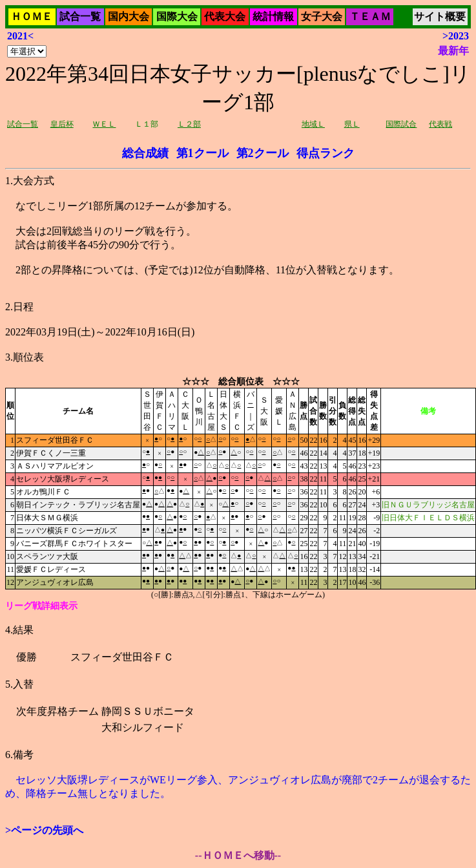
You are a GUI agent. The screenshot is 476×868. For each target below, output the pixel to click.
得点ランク (326, 153)
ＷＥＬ (104, 124)
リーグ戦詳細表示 (41, 606)
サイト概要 (440, 16)
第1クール (202, 153)
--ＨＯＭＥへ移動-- (238, 855)
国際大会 (177, 16)
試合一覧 (80, 16)
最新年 (453, 51)
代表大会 (225, 16)
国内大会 (129, 16)
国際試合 (401, 124)
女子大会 (322, 16)
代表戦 (440, 124)
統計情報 (273, 16)
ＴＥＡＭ (370, 16)
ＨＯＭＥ (32, 16)
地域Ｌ (313, 124)
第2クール (263, 153)
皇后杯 (62, 124)
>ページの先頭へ (44, 830)
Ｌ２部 (189, 124)
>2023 (456, 36)
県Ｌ (352, 124)
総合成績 (145, 153)
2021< (20, 36)
